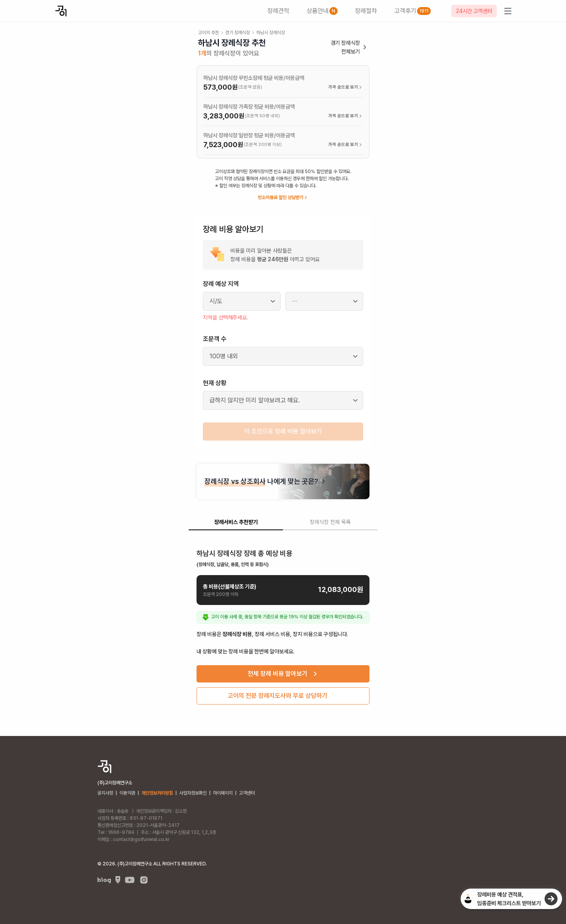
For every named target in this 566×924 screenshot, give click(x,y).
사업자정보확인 (193, 793)
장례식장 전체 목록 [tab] (330, 522)
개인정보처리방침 (157, 793)
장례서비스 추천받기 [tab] (236, 522)
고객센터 (247, 793)
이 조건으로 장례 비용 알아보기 (283, 431)
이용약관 (127, 793)
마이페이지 (223, 793)
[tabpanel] (283, 624)
